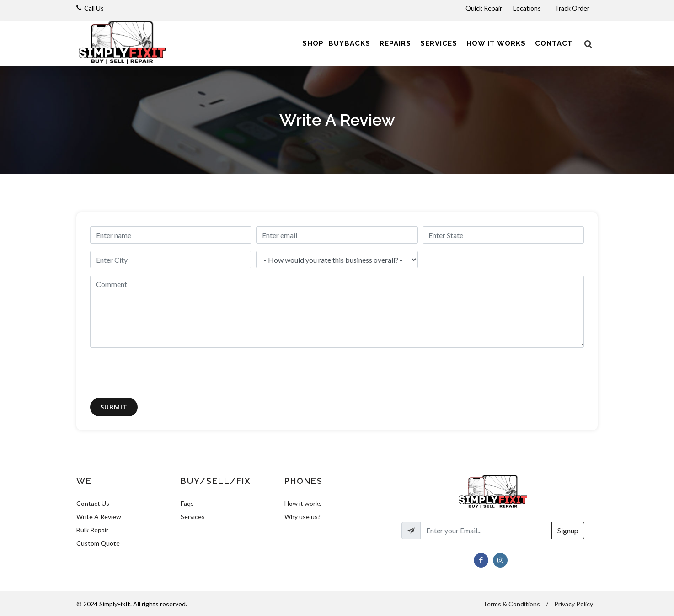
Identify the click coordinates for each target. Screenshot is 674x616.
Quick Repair (484, 8)
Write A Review (99, 517)
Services (193, 517)
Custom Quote (98, 543)
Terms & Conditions (511, 604)
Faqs (187, 503)
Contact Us (93, 503)
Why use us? (302, 517)
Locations (528, 8)
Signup (568, 530)
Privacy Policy (574, 604)
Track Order (573, 8)
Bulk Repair (92, 530)
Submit (114, 407)
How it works (303, 503)
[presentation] (160, 373)
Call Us (94, 8)
